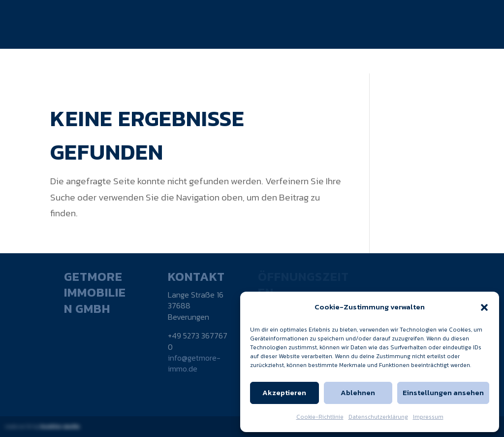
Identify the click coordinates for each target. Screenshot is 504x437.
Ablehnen (358, 392)
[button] (484, 307)
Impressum (428, 417)
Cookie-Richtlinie (320, 417)
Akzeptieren (284, 392)
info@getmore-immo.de (194, 363)
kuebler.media (60, 426)
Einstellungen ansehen (443, 392)
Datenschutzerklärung (378, 417)
